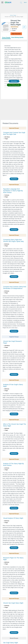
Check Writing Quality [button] (14, 85)
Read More (14, 179)
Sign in (25, 2)
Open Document (16, 34)
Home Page (13, 15)
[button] (2, 2)
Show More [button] (14, 81)
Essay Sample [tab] (6, 37)
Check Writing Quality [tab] (17, 37)
